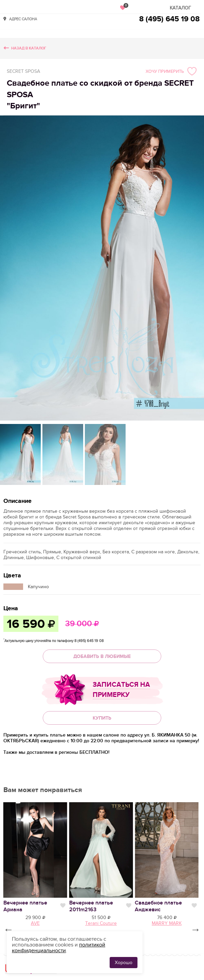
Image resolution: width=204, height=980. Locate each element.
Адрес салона (23, 19)
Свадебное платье (158, 906)
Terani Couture (101, 923)
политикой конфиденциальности (59, 948)
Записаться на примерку (121, 690)
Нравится (63, 906)
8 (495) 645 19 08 (169, 19)
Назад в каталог (29, 48)
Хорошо (124, 963)
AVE (35, 923)
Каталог (180, 8)
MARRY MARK (167, 923)
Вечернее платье (91, 906)
